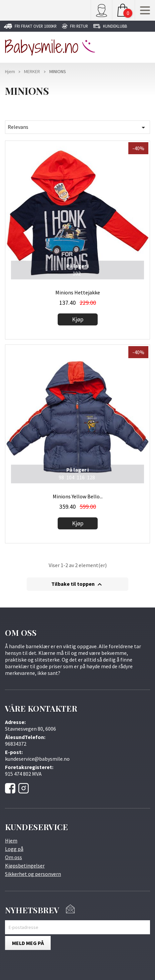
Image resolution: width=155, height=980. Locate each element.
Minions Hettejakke (78, 292)
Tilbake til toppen (77, 584)
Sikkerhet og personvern (33, 874)
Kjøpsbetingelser (25, 866)
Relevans (77, 128)
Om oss (13, 857)
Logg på (14, 849)
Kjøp (78, 319)
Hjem (11, 840)
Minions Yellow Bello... (78, 496)
